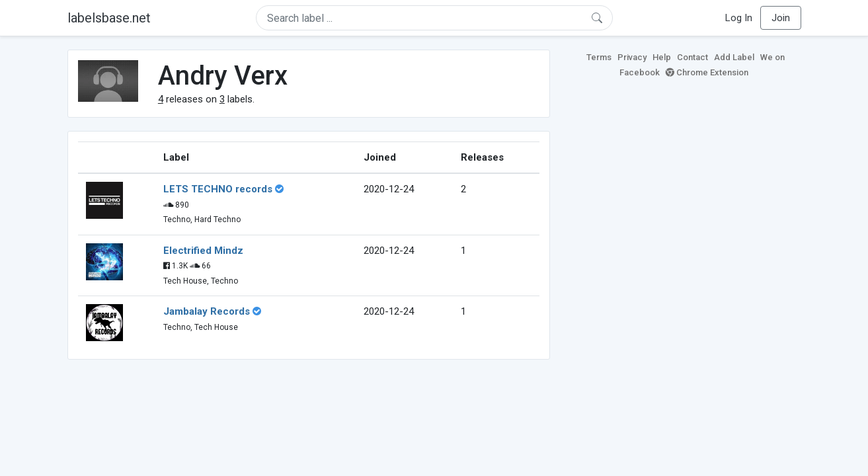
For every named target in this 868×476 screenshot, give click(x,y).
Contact (692, 57)
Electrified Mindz (203, 251)
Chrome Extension (707, 72)
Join (781, 18)
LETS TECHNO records (218, 189)
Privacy (632, 57)
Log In (739, 18)
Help (662, 57)
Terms (599, 57)
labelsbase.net (109, 18)
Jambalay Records (207, 311)
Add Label (734, 57)
